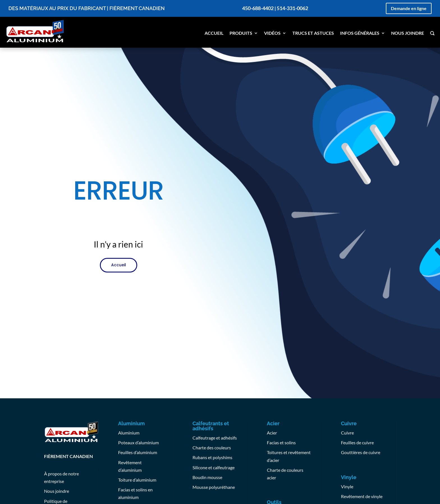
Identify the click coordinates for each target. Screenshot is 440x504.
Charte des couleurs (212, 448)
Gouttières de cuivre (361, 452)
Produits (241, 33)
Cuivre (347, 433)
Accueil (214, 33)
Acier (272, 433)
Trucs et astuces (313, 33)
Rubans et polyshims (212, 457)
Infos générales (360, 33)
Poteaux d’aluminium (138, 442)
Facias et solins (281, 442)
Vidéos (272, 33)
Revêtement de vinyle (362, 496)
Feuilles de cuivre (357, 442)
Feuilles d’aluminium (138, 452)
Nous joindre (408, 33)
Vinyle (347, 486)
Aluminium (129, 433)
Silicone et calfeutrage (214, 467)
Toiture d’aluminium (137, 480)
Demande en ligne (409, 8)
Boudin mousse (207, 477)
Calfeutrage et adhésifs (215, 438)
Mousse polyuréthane (214, 487)
